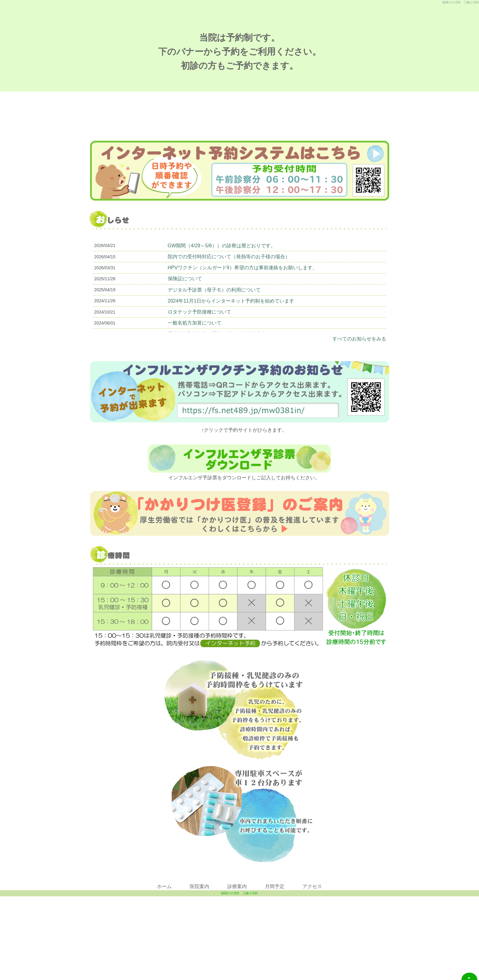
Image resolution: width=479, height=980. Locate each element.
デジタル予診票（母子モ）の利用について (214, 312)
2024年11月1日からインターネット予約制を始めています (231, 323)
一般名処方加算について (195, 345)
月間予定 (275, 909)
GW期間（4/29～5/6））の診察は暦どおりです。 (222, 268)
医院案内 (199, 909)
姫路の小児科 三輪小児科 (239, 977)
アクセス (312, 909)
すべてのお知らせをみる (359, 361)
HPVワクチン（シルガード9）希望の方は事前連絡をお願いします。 (243, 290)
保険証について (185, 301)
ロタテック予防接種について (199, 334)
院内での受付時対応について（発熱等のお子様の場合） (229, 279)
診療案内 (237, 909)
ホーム (164, 909)
